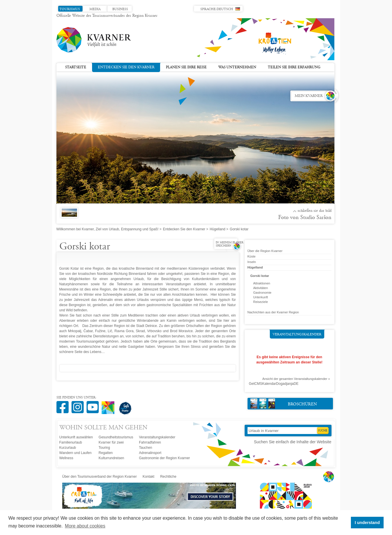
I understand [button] (367, 523)
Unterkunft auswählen (76, 437)
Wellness (66, 458)
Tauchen (145, 448)
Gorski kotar (260, 276)
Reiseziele (261, 302)
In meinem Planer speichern (229, 244)
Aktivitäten (261, 288)
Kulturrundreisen (111, 458)
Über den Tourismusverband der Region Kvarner (100, 477)
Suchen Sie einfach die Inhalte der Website (293, 442)
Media (95, 9)
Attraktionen (262, 283)
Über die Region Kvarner (265, 251)
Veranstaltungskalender (297, 334)
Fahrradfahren (150, 442)
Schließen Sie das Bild (315, 211)
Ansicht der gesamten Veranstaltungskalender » (296, 379)
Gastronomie (262, 293)
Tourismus (70, 9)
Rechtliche (168, 477)
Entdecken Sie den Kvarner (126, 67)
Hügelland (217, 229)
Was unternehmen (237, 67)
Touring (104, 448)
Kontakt (148, 477)
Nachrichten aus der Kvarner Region (273, 312)
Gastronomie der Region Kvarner (164, 458)
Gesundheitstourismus (116, 437)
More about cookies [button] (85, 526)
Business (120, 9)
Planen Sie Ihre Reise (186, 67)
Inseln (252, 262)
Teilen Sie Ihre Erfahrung (294, 67)
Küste (252, 256)
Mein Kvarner (309, 96)
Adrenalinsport (150, 453)
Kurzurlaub (68, 448)
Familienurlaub (71, 442)
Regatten (106, 453)
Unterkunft (261, 297)
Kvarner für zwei (111, 442)
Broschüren (284, 403)
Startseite (76, 67)
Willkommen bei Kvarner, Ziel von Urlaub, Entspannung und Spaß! (108, 229)
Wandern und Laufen (76, 453)
